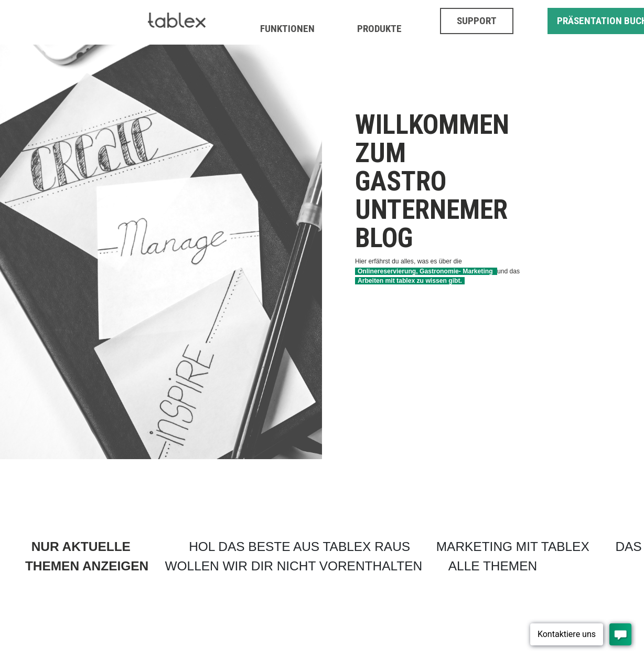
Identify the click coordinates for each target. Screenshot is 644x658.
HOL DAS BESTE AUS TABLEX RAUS (299, 546)
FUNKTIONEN (287, 29)
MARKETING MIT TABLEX (513, 546)
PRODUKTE (379, 29)
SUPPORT (477, 21)
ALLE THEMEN (493, 566)
